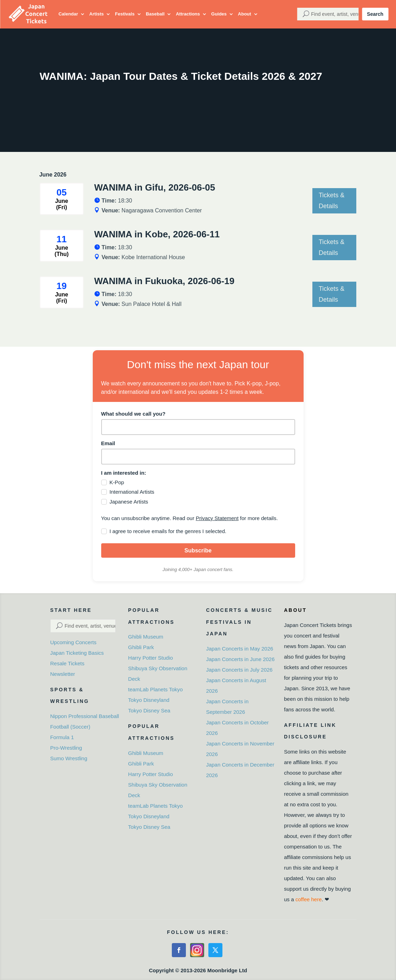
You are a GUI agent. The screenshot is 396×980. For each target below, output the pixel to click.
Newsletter (63, 674)
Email (108, 443)
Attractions (188, 14)
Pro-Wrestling (66, 748)
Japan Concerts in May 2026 (239, 649)
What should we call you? (133, 414)
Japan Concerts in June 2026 (240, 659)
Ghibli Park (141, 647)
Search (375, 14)
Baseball (155, 14)
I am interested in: (124, 473)
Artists (96, 14)
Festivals (125, 14)
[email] (198, 457)
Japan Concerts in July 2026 (239, 670)
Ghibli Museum (146, 637)
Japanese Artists (129, 502)
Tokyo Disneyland (149, 700)
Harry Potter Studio (151, 658)
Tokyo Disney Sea (149, 710)
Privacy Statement (217, 518)
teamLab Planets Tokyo (156, 689)
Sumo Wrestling (69, 758)
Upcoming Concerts (73, 642)
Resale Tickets (67, 663)
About (245, 14)
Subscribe (198, 550)
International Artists (132, 492)
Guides (219, 14)
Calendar (68, 14)
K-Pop (117, 482)
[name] (198, 427)
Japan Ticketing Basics (77, 653)
